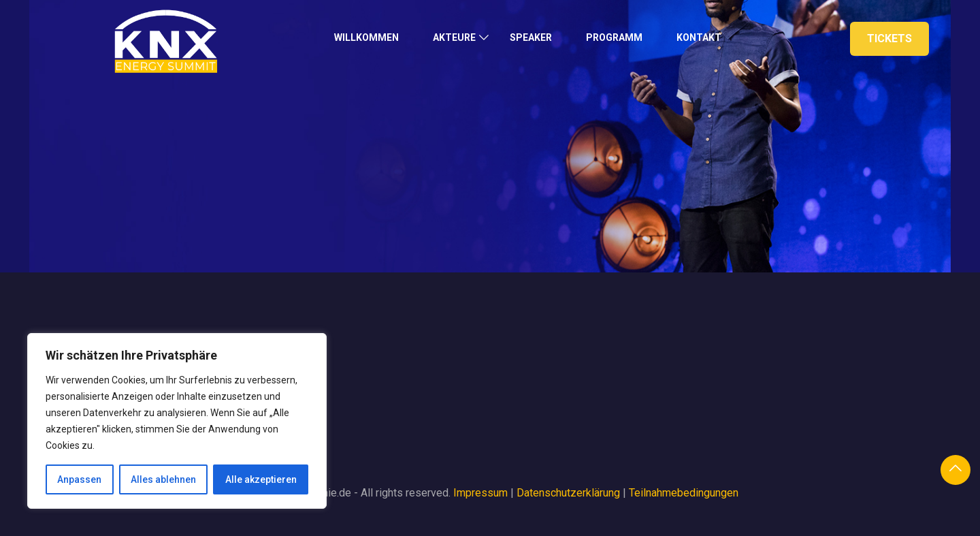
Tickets (889, 38)
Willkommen (366, 37)
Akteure (454, 37)
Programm (614, 37)
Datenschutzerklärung (568, 493)
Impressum (480, 493)
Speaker (531, 37)
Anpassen (79, 479)
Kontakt (699, 37)
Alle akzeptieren (261, 479)
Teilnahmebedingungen (684, 493)
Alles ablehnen (163, 479)
